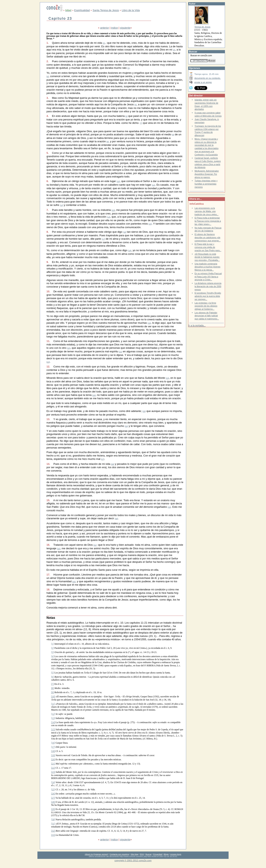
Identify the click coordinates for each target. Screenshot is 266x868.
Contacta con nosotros (119, 854)
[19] (149, 323)
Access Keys (176, 854)
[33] (74, 582)
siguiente (125, 28)
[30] (116, 519)
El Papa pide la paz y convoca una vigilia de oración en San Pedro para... (208, 247)
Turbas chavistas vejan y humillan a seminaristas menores (206, 184)
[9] (108, 142)
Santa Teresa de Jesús (106, 10)
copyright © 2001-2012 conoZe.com (133, 860)
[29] (169, 507)
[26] (126, 426)
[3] (129, 68)
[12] (62, 205)
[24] (94, 395)
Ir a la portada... (197, 325)
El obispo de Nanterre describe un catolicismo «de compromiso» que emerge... (208, 237)
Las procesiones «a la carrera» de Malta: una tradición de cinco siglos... (206, 211)
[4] (48, 76)
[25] (144, 411)
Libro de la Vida (131, 10)
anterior (105, 28)
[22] (48, 362)
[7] (141, 123)
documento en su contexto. (207, 78)
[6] (127, 116)
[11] (154, 185)
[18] (130, 250)
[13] (113, 210)
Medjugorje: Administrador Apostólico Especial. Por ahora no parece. (207, 174)
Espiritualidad (82, 10)
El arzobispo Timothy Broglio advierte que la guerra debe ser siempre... (208, 296)
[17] (103, 239)
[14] (109, 217)
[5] (135, 105)
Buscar (149, 854)
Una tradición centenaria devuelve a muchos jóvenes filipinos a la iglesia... (207, 267)
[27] (103, 459)
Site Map (134, 854)
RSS (142, 854)
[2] (174, 50)
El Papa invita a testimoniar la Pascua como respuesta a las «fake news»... (208, 221)
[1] (104, 43)
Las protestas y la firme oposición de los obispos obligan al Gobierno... (206, 306)
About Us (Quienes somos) (96, 854)
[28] (112, 464)
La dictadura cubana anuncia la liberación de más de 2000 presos (208, 286)
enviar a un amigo (203, 82)
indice (114, 28)
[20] (69, 348)
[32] (59, 549)
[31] (95, 545)
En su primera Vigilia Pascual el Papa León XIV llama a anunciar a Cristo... (208, 277)
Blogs (166, 854)
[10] (118, 181)
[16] (125, 232)
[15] (150, 224)
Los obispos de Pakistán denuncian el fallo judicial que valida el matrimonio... (207, 316)
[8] (173, 135)
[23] (167, 378)
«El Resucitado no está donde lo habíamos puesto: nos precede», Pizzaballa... (207, 257)
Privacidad (158, 854)
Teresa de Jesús (202, 27)
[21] (120, 352)
